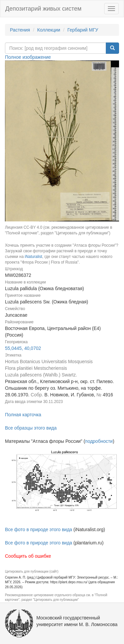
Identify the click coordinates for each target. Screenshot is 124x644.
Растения (20, 30)
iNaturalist (34, 257)
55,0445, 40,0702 (23, 348)
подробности (99, 441)
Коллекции (49, 30)
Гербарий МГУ (83, 30)
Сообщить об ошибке (28, 556)
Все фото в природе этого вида (39, 529)
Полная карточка (23, 415)
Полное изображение (28, 57)
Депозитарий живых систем (43, 9)
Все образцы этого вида (31, 428)
